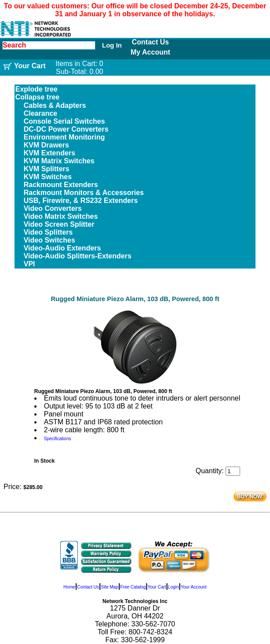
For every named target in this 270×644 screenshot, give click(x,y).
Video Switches (49, 240)
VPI (29, 264)
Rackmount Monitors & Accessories (84, 193)
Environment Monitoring (64, 137)
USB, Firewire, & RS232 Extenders (81, 201)
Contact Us (150, 42)
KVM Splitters (47, 169)
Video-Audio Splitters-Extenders (78, 256)
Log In (112, 45)
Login (173, 587)
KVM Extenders (49, 153)
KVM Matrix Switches (59, 161)
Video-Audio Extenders (62, 248)
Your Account (194, 587)
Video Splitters (48, 232)
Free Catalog (133, 587)
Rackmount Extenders (61, 185)
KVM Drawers (46, 145)
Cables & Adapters (55, 105)
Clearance (41, 113)
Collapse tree (37, 97)
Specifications (58, 439)
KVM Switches (48, 177)
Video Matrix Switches (61, 216)
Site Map (109, 587)
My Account (150, 52)
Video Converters (53, 208)
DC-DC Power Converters (66, 129)
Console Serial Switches (64, 121)
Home (69, 587)
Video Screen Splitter (59, 224)
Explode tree (36, 89)
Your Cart (157, 587)
